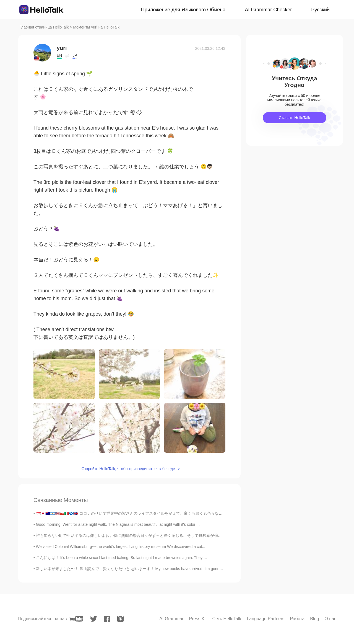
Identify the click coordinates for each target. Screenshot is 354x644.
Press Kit (198, 619)
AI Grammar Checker (268, 10)
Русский (320, 10)
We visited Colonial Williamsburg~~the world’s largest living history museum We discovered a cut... (121, 547)
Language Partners (265, 619)
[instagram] (120, 619)
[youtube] (76, 619)
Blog (314, 619)
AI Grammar (171, 619)
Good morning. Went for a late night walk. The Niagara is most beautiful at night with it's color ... (118, 524)
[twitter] (94, 619)
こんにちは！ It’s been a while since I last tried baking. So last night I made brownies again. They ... (121, 558)
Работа (297, 619)
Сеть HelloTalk (227, 619)
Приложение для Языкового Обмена (183, 10)
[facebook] (107, 619)
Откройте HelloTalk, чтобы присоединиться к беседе (128, 469)
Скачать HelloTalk (294, 118)
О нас (330, 619)
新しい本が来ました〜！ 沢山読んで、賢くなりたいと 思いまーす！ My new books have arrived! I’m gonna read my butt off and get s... (153, 569)
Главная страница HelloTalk (44, 27)
